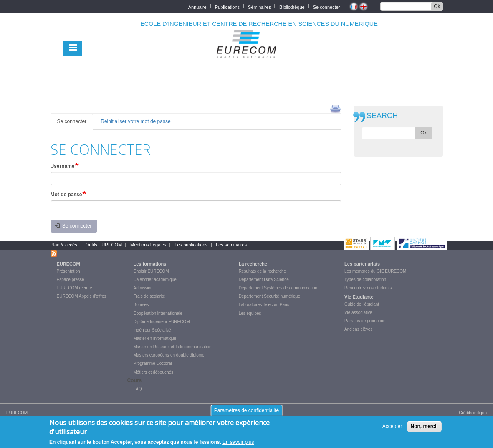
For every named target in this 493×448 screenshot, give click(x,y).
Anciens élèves (358, 329)
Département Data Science (264, 280)
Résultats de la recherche (262, 271)
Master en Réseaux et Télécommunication (173, 347)
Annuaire (197, 6)
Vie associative (358, 313)
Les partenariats (362, 264)
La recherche (253, 264)
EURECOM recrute (75, 288)
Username (63, 166)
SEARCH (382, 116)
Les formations (150, 264)
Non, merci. (424, 429)
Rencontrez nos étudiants (368, 288)
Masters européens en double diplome (169, 355)
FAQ (138, 389)
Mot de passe (66, 195)
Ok (437, 6)
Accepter (392, 429)
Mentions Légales (148, 245)
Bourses (141, 305)
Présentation (68, 271)
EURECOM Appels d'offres (82, 296)
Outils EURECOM (104, 245)
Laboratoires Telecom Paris (264, 305)
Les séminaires (231, 245)
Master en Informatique (155, 338)
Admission (143, 288)
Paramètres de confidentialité (246, 413)
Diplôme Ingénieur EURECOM (162, 322)
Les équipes (250, 313)
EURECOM (68, 264)
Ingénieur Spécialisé (152, 330)
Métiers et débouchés (154, 372)
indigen (480, 413)
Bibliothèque (292, 6)
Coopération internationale (158, 313)
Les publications (191, 245)
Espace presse (71, 280)
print (335, 108)
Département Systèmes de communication (278, 288)
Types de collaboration (365, 280)
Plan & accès (64, 245)
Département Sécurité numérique (269, 296)
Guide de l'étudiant (362, 304)
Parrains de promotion (365, 321)
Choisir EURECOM (151, 271)
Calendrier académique (155, 280)
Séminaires (259, 6)
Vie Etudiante (359, 297)
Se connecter (327, 6)
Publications (227, 6)
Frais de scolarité (149, 296)
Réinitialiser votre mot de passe (135, 121)
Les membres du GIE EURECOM (375, 271)
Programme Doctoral (153, 363)
